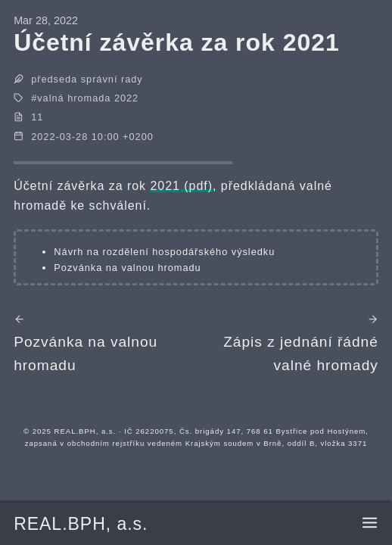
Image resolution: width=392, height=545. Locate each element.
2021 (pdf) (181, 186)
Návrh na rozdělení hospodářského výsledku (164, 252)
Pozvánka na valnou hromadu (127, 268)
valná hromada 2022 (88, 98)
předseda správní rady (87, 79)
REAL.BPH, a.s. (81, 524)
